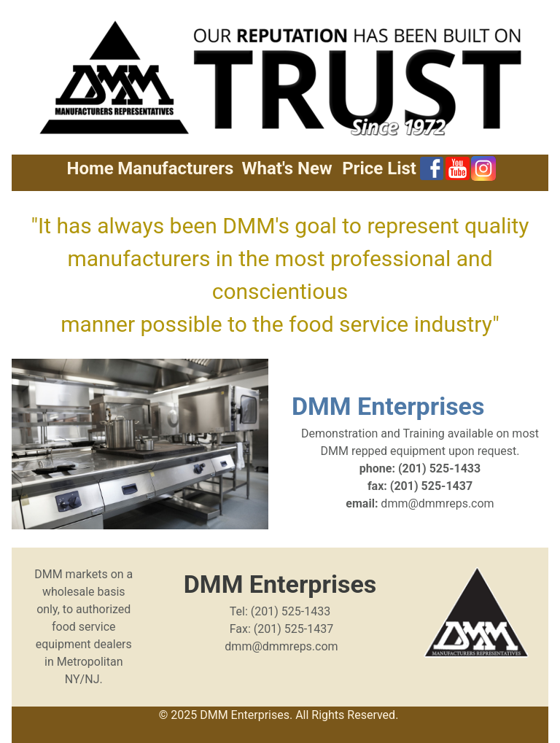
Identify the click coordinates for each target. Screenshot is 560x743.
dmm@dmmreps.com (436, 503)
